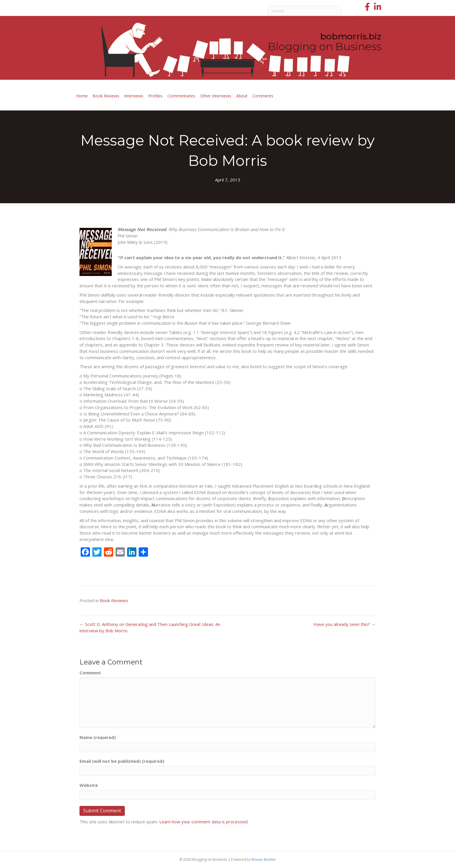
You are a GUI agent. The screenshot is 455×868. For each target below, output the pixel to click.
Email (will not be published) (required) (122, 761)
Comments (263, 96)
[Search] (305, 11)
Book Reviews (106, 96)
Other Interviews (216, 96)
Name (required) (98, 737)
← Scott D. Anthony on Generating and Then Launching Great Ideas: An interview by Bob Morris (150, 627)
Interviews (134, 96)
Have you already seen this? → (344, 624)
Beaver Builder (264, 859)
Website (89, 785)
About (242, 96)
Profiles (155, 96)
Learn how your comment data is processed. (204, 822)
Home (82, 96)
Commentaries (181, 96)
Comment (90, 673)
